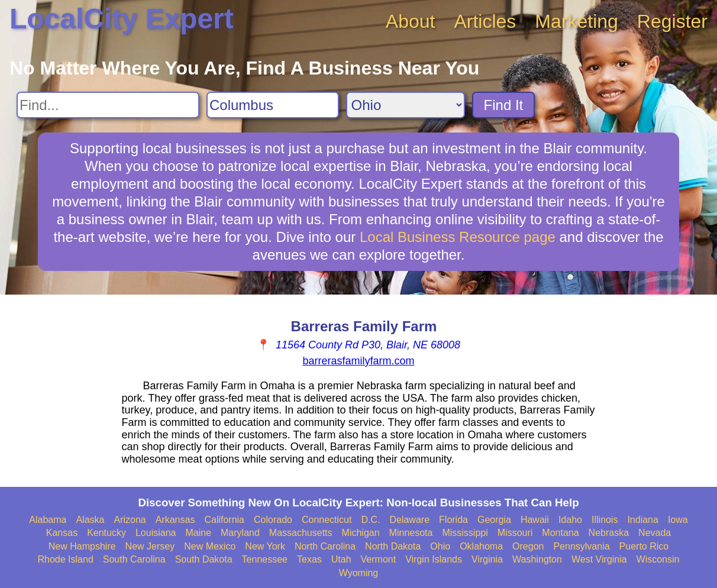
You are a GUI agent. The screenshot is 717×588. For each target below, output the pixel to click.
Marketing (576, 21)
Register (672, 21)
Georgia (494, 520)
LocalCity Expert (122, 19)
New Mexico (210, 546)
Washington (537, 559)
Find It (504, 105)
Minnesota (411, 533)
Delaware (409, 520)
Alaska (90, 520)
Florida (453, 520)
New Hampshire (82, 546)
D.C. (370, 520)
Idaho (570, 520)
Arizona (130, 520)
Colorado (273, 520)
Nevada (655, 533)
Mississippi (465, 533)
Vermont (379, 559)
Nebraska (609, 533)
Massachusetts (301, 533)
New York (265, 546)
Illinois (605, 520)
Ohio (440, 546)
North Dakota (393, 546)
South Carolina (134, 559)
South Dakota (204, 559)
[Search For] (108, 105)
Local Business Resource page (458, 237)
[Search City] (273, 105)
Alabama (48, 520)
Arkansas (175, 520)
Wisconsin (658, 559)
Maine (198, 533)
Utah (341, 559)
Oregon (528, 546)
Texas (309, 559)
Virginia (487, 559)
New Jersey (150, 546)
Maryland (240, 533)
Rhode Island (66, 559)
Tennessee (265, 559)
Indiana (643, 520)
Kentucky (106, 533)
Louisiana (156, 533)
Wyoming (359, 573)
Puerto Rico (644, 546)
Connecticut (327, 520)
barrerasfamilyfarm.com (358, 361)
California (224, 520)
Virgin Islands (434, 559)
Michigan (361, 533)
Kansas (62, 533)
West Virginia (599, 559)
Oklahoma (481, 546)
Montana (560, 533)
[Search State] (406, 105)
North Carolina (325, 546)
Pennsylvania (581, 546)
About (411, 21)
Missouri (515, 533)
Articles (485, 21)
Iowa (678, 520)
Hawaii (535, 520)
